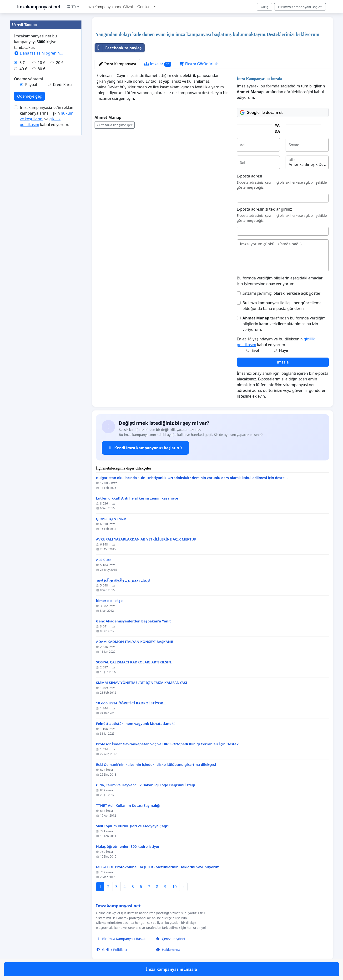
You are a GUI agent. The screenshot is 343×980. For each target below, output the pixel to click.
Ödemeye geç (29, 96)
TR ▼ (73, 7)
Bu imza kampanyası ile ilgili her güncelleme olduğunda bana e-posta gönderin (282, 306)
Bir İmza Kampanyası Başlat (300, 7)
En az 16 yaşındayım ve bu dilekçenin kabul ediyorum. (276, 342)
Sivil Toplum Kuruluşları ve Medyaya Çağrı (132, 826)
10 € (41, 63)
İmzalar (158, 64)
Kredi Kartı (62, 85)
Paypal (31, 85)
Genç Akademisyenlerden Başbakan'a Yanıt (133, 621)
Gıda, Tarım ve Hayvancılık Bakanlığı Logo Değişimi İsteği (146, 785)
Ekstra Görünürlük (199, 64)
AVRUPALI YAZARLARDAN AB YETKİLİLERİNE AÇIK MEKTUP (146, 539)
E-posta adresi (249, 176)
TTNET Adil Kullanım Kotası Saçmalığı (128, 806)
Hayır (284, 350)
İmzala (283, 362)
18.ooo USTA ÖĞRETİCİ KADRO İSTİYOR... (131, 703)
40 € (23, 69)
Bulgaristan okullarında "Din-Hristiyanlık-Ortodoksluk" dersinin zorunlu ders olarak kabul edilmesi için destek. (192, 478)
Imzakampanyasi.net (39, 7)
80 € (41, 69)
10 (174, 887)
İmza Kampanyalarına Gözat (109, 7)
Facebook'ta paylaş (118, 48)
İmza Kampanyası (117, 64)
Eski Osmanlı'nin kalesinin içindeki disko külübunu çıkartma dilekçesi (156, 765)
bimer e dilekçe (109, 601)
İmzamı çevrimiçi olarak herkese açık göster (281, 293)
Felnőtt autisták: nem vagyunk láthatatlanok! (135, 724)
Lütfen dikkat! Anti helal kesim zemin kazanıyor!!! (139, 498)
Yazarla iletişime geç (115, 125)
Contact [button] (145, 7)
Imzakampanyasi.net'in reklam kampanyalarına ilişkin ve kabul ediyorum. (47, 116)
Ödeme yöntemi (28, 79)
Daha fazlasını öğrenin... (38, 53)
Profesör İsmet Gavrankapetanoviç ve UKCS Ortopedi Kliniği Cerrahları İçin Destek (167, 744)
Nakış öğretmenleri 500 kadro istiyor (128, 846)
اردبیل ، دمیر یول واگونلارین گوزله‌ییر (123, 580)
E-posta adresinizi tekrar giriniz (264, 209)
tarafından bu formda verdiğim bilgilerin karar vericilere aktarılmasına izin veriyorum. (284, 324)
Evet (256, 350)
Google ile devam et (261, 112)
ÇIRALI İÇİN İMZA (111, 519)
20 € (60, 63)
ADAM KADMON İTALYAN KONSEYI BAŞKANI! (135, 642)
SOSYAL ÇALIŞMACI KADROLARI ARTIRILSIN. (134, 662)
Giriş (265, 7)
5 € (22, 63)
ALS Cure (104, 560)
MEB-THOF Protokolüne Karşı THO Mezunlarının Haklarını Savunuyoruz (157, 867)
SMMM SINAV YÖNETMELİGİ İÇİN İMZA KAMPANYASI (142, 683)
